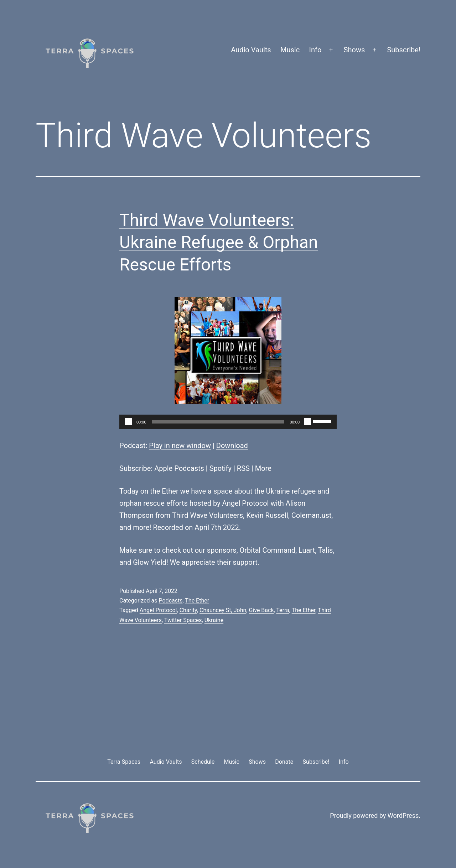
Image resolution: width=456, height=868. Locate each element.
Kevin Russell (267, 515)
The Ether (197, 601)
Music (290, 50)
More (263, 468)
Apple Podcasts (179, 468)
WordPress (403, 816)
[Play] (129, 422)
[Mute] (307, 422)
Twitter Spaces (183, 620)
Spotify (221, 468)
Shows (354, 50)
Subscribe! (404, 50)
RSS (243, 468)
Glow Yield (150, 562)
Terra (283, 610)
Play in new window (180, 446)
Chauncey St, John (223, 610)
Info (315, 50)
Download (232, 446)
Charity (188, 610)
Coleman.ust (312, 515)
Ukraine (214, 620)
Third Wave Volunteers (208, 515)
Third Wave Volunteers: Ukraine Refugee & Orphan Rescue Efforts (219, 242)
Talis (326, 550)
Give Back (261, 610)
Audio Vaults (251, 50)
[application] (228, 422)
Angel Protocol (246, 503)
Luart (307, 550)
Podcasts (170, 601)
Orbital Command (268, 550)
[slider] (218, 422)
